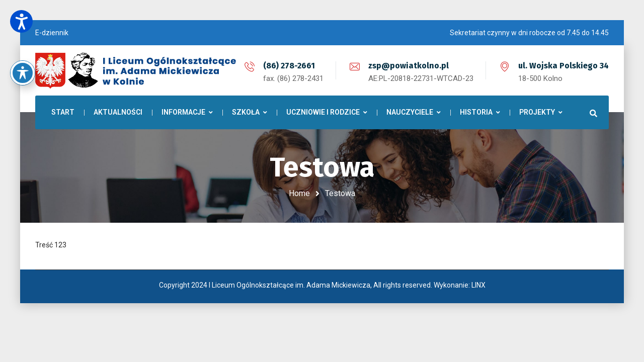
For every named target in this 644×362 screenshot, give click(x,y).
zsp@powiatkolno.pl (409, 66)
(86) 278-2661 (289, 66)
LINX (478, 285)
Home (299, 193)
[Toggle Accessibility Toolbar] (23, 57)
